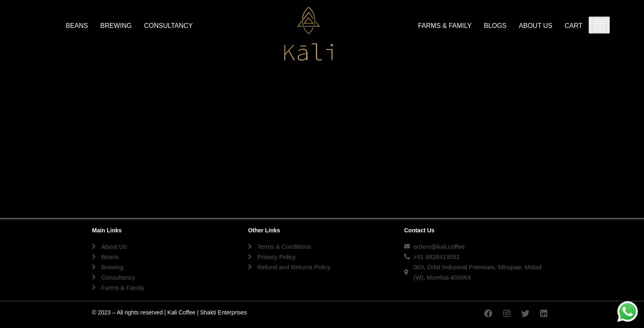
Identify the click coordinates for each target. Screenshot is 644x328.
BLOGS (495, 26)
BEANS (77, 26)
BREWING (116, 26)
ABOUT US (536, 26)
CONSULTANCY (169, 26)
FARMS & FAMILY (445, 26)
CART (574, 26)
